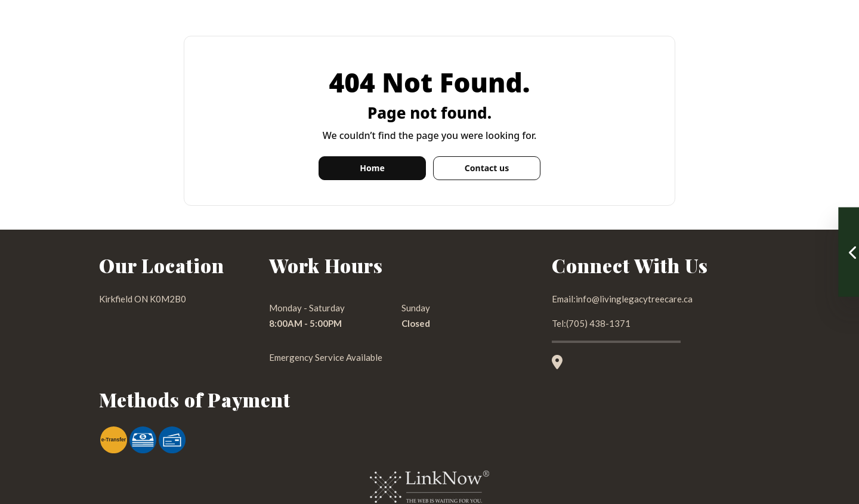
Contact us (487, 168)
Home (372, 168)
